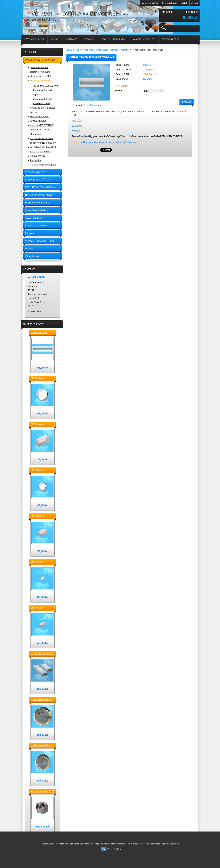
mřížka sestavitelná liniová (93, 142)
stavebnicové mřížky (120, 50)
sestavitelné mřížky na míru (123, 142)
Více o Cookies (114, 849)
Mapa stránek (171, 3)
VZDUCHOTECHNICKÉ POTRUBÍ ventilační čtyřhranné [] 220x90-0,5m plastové (43, 654)
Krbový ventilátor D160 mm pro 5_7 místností (42, 792)
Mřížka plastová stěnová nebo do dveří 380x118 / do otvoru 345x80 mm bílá (42, 333)
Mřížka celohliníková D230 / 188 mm (41, 700)
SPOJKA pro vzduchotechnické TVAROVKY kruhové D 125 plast (41, 470)
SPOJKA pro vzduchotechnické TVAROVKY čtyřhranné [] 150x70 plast (41, 516)
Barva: (119, 91)
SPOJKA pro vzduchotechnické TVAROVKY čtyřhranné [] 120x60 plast (41, 608)
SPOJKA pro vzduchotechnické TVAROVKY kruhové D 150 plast (41, 378)
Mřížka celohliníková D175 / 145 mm (41, 746)
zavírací (76, 131)
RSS (185, 3)
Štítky (75, 142)
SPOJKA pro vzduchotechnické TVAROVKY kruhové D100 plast (41, 562)
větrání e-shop (73, 50)
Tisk (196, 3)
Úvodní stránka (152, 3)
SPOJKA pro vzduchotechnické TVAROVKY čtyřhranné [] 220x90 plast (41, 424)
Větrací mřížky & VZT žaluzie (95, 50)
